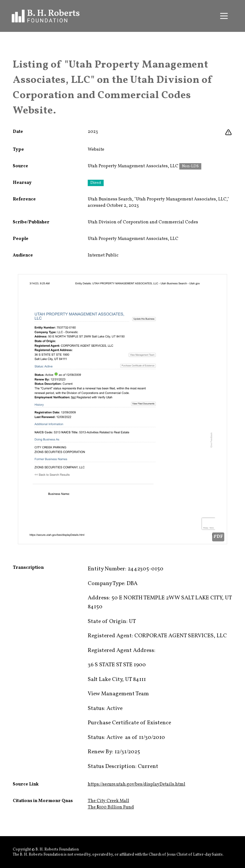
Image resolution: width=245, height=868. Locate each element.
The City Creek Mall (108, 801)
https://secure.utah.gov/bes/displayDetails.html (137, 784)
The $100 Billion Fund (111, 807)
